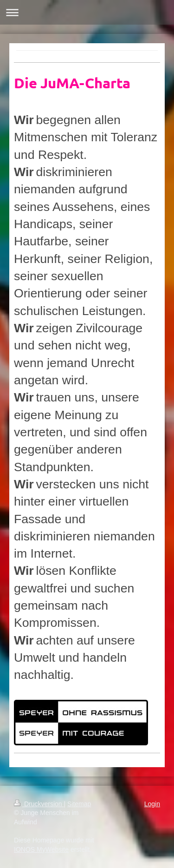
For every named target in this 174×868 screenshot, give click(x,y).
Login (152, 804)
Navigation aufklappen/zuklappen (87, 12)
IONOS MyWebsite (41, 849)
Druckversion (39, 804)
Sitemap (79, 804)
